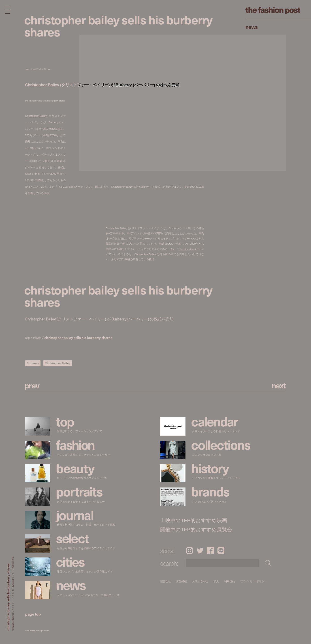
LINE (221, 550)
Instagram (190, 550)
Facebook (210, 550)
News (252, 27)
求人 (216, 581)
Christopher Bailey (58, 363)
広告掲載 (182, 581)
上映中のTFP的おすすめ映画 (194, 520)
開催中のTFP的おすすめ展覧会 (196, 529)
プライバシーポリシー (254, 581)
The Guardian (186, 249)
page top (33, 614)
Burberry (33, 363)
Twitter (200, 550)
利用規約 (230, 581)
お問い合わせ (200, 581)
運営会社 (166, 581)
